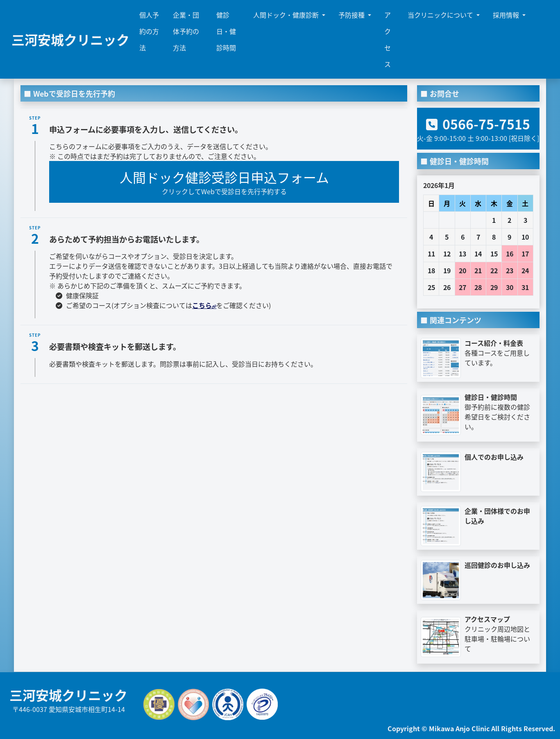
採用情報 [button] (507, 15)
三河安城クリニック (70, 39)
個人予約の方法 (149, 31)
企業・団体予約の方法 (186, 31)
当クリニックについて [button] (441, 15)
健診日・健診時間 (226, 31)
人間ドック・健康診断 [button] (287, 15)
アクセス (388, 39)
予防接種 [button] (352, 15)
